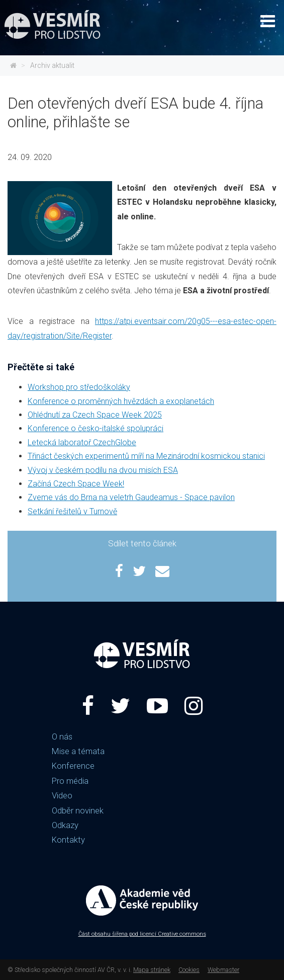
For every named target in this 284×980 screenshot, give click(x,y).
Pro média (70, 781)
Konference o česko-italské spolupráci (96, 428)
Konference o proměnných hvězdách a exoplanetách (121, 401)
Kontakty (68, 840)
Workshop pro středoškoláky (79, 387)
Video (62, 795)
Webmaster (223, 970)
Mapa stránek (152, 970)
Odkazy (65, 825)
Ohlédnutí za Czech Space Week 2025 (95, 415)
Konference (73, 766)
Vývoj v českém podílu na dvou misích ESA (103, 470)
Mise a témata (78, 751)
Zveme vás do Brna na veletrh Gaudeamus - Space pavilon (131, 497)
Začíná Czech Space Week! (76, 484)
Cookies (189, 970)
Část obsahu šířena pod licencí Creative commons (142, 934)
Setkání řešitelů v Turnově (72, 511)
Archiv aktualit (52, 65)
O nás (62, 737)
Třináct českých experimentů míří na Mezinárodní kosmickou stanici (146, 456)
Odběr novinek (78, 810)
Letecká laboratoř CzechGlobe (82, 442)
